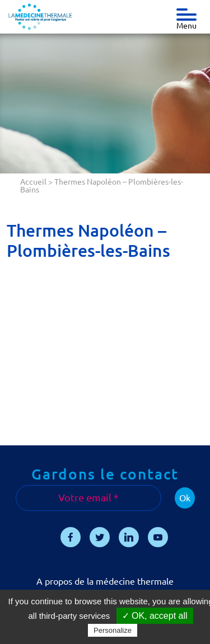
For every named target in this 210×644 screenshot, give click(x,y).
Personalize (113, 630)
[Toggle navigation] (186, 12)
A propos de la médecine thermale (105, 581)
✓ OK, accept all (155, 616)
